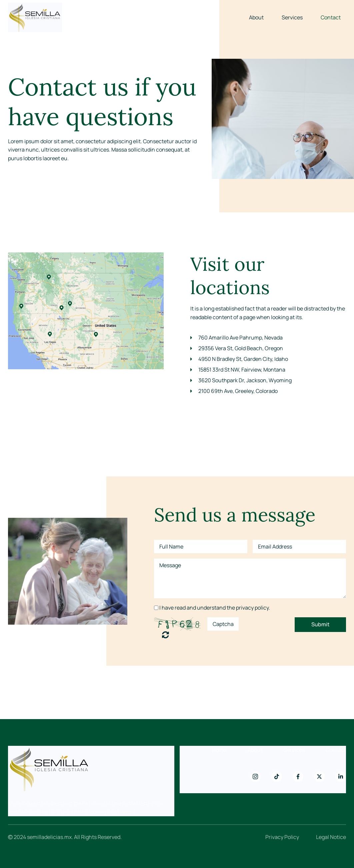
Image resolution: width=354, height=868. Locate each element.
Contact (331, 17)
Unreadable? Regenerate (165, 635)
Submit (320, 624)
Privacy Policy (282, 837)
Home (219, 750)
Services (292, 17)
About (256, 17)
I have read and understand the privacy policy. (215, 608)
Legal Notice (331, 837)
